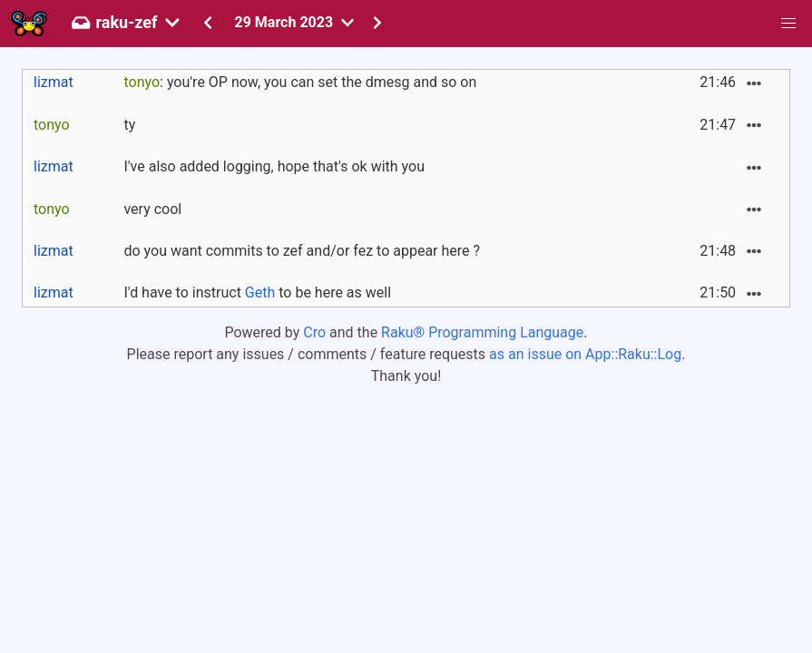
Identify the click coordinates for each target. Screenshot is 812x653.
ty (129, 125)
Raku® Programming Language (482, 332)
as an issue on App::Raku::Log (585, 354)
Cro (314, 332)
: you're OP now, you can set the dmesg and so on (300, 82)
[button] (788, 24)
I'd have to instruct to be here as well (257, 292)
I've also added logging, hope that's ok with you (274, 166)
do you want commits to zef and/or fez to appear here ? (302, 251)
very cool (152, 209)
